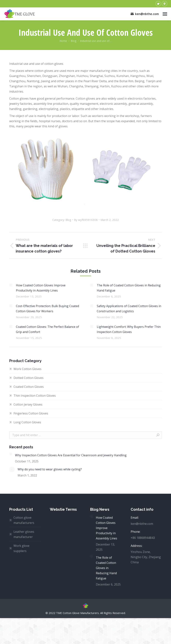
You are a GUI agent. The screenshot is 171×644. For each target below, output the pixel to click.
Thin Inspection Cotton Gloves (35, 396)
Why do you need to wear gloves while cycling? (50, 469)
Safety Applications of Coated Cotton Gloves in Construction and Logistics (129, 309)
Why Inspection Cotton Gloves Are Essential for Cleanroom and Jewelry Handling (71, 455)
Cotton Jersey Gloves (28, 404)
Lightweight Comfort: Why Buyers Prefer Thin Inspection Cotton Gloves (129, 329)
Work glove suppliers (21, 548)
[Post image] (11, 285)
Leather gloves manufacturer (24, 534)
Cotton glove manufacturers (24, 520)
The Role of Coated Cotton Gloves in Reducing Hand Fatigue (129, 288)
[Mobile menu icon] (165, 14)
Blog (68, 220)
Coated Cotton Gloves (29, 387)
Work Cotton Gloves (27, 369)
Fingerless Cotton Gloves (31, 413)
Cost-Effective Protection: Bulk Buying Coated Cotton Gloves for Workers (47, 309)
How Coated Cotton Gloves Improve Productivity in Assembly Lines (41, 288)
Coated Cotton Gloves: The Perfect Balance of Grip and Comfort (47, 329)
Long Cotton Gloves (27, 422)
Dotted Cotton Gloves (28, 378)
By (86, 220)
